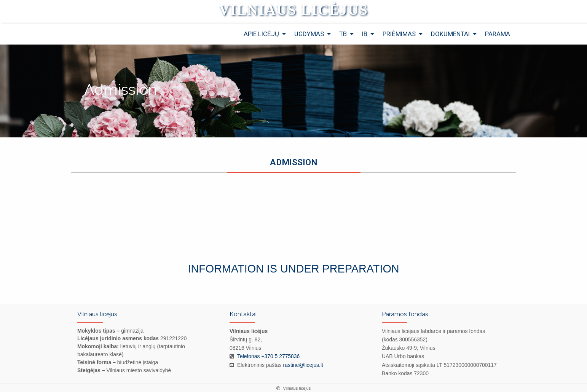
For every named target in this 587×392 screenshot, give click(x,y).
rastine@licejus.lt (303, 365)
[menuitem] (263, 34)
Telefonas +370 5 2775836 (268, 356)
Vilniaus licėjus (293, 10)
